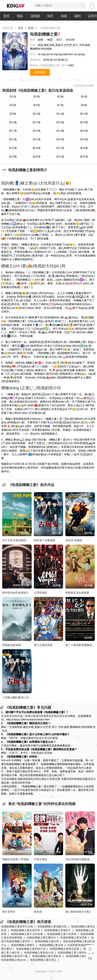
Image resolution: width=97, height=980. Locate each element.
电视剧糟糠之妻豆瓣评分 (41, 938)
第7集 (60, 105)
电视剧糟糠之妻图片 (23, 945)
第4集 (84, 97)
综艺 (50, 16)
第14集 (37, 122)
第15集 (60, 122)
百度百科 (47, 738)
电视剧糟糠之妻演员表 (74, 938)
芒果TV (13, 753)
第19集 (60, 131)
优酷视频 (36, 753)
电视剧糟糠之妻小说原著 (62, 934)
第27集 (60, 148)
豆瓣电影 (6, 786)
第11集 (60, 114)
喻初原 (38, 912)
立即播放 (40, 72)
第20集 (84, 131)
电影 (20, 16)
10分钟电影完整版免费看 (80, 859)
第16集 (84, 122)
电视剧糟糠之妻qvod (13, 960)
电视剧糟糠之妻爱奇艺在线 (17, 927)
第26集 (37, 148)
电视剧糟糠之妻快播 (78, 956)
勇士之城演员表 (43, 645)
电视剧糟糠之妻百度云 (43, 960)
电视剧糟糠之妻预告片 (58, 930)
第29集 (13, 157)
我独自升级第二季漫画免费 (18, 859)
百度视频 (47, 753)
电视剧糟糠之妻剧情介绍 (31, 949)
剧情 (31, 28)
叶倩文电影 (41, 859)
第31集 (60, 157)
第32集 (84, 157)
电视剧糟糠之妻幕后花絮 (64, 949)
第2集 (37, 97)
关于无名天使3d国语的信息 (18, 540)
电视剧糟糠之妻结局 (47, 941)
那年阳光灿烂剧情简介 (16, 593)
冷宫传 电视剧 (74, 540)
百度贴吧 (6, 746)
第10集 (37, 114)
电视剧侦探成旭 (12, 645)
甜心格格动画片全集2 (78, 912)
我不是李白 (9, 912)
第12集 (84, 114)
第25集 (13, 148)
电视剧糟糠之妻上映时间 (72, 953)
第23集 (60, 139)
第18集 (37, 131)
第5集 (13, 105)
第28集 (84, 148)
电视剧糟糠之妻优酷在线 (52, 927)
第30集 (37, 157)
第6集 (37, 105)
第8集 (84, 105)
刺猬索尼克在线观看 (77, 593)
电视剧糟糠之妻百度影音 (47, 956)
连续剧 (35, 16)
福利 (78, 16)
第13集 (13, 122)
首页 (6, 16)
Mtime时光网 (9, 760)
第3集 (60, 97)
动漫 (64, 16)
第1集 (13, 97)
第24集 (84, 139)
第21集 (13, 139)
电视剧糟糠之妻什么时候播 (27, 934)
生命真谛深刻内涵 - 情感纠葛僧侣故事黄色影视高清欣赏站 (36, 716)
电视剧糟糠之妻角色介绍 (39, 953)
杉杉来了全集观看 (45, 540)
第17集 (13, 131)
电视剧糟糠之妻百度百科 (25, 930)
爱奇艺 (24, 753)
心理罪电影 (41, 593)
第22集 (37, 139)
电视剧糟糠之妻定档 (51, 945)
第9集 (13, 114)
